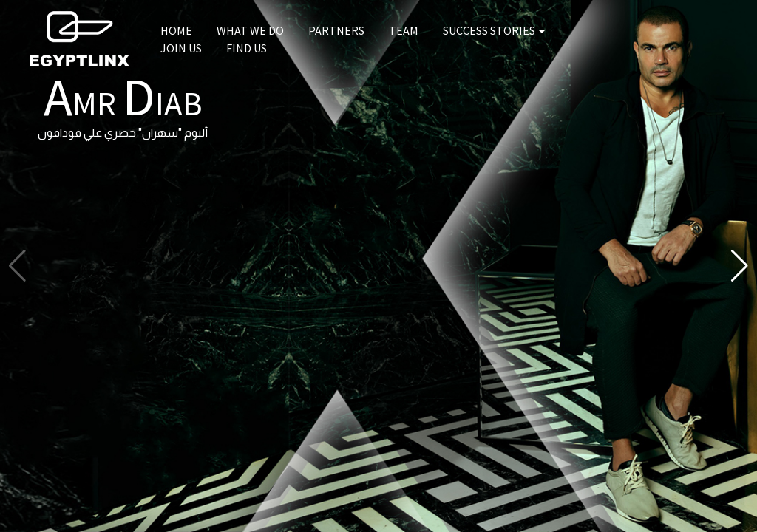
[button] (740, 266)
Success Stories (494, 30)
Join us (181, 48)
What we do (250, 30)
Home (176, 30)
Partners (336, 30)
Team (404, 30)
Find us (247, 48)
